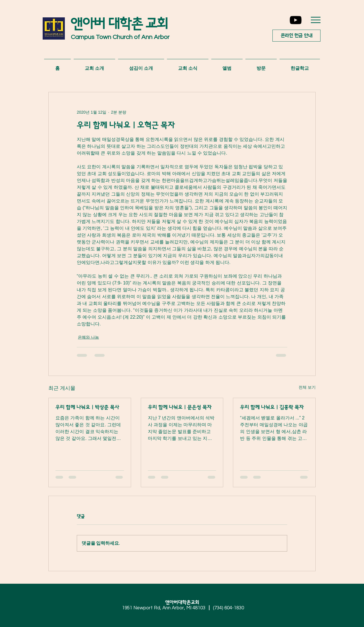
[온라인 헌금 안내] (296, 36)
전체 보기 (307, 387)
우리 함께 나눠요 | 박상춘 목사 (87, 407)
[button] (316, 20)
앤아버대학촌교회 (184, 603)
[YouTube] (296, 20)
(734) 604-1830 (228, 608)
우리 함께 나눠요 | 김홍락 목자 (272, 407)
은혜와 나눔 (88, 337)
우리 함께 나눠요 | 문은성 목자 (180, 407)
